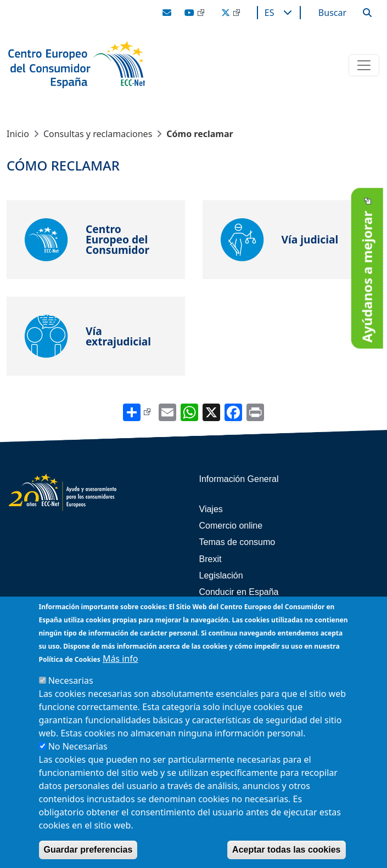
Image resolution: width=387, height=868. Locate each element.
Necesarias (71, 680)
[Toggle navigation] (364, 65)
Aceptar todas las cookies (286, 850)
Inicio (18, 134)
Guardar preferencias (88, 850)
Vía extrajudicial (118, 336)
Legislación (221, 575)
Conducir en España (239, 592)
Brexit (211, 559)
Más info (120, 659)
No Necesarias (78, 746)
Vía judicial (310, 239)
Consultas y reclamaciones (98, 134)
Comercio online (231, 526)
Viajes (211, 509)
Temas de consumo (237, 542)
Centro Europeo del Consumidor (117, 240)
